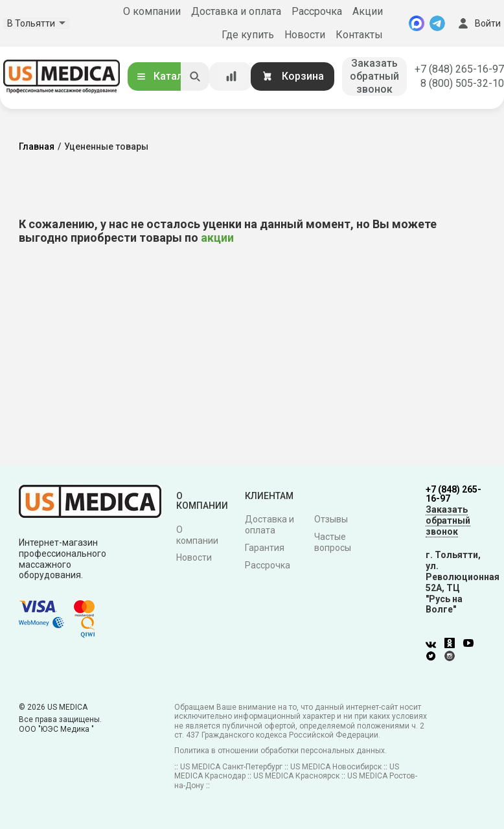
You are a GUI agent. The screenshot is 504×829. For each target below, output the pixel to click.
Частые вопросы (333, 542)
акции (217, 238)
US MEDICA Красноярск (296, 776)
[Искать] (195, 76)
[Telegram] (437, 23)
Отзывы (331, 519)
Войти (478, 23)
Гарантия (265, 548)
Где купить (248, 35)
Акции (368, 11)
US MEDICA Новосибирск (336, 767)
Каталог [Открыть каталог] (165, 76)
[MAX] (417, 23)
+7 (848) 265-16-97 (459, 69)
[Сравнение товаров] (231, 76)
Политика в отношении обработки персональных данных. (281, 751)
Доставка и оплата (236, 11)
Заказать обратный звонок (374, 76)
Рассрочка (317, 11)
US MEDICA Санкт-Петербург (231, 767)
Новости (305, 35)
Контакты (359, 35)
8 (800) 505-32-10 (462, 83)
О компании (152, 11)
